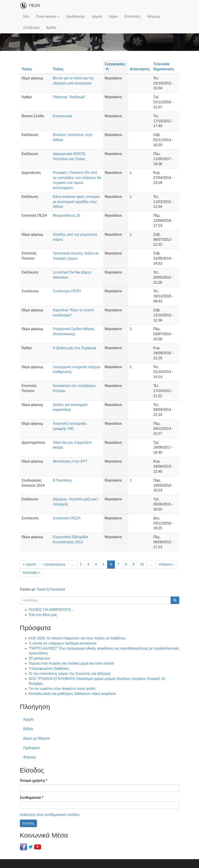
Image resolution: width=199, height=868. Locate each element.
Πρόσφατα (31, 748)
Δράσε (51, 28)
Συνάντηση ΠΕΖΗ (67, 291)
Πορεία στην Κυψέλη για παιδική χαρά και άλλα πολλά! (71, 663)
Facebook (57, 589)
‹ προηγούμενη (53, 564)
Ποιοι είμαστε (48, 16)
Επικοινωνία (63, 116)
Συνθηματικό (32, 798)
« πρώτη (30, 564)
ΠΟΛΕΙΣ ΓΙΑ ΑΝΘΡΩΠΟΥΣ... (51, 610)
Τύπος (27, 69)
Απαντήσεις (140, 69)
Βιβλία (28, 729)
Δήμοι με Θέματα (37, 738)
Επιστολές (133, 16)
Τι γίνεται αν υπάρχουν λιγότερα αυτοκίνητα (63, 643)
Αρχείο (97, 16)
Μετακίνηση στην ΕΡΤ (70, 461)
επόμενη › (166, 564)
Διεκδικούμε (76, 16)
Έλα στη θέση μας (43, 615)
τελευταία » (31, 573)
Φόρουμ (154, 16)
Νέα (26, 16)
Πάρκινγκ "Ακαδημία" (69, 97)
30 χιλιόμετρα (39, 658)
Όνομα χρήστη (34, 781)
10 (142, 564)
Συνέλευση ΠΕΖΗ (67, 518)
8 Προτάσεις (62, 480)
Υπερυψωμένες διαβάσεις (49, 668)
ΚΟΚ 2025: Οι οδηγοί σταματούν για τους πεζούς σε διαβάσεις (77, 638)
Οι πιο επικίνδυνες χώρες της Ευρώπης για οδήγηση (70, 674)
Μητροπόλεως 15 (67, 215)
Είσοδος (28, 823)
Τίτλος (58, 69)
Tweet (41, 589)
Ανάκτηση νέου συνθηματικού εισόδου (50, 815)
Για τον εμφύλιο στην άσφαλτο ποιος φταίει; (63, 689)
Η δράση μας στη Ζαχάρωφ (74, 348)
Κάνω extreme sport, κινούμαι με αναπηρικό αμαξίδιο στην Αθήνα (76, 202)
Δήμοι (113, 16)
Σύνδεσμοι (31, 28)
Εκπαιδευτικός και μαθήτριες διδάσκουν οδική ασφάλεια (72, 694)
